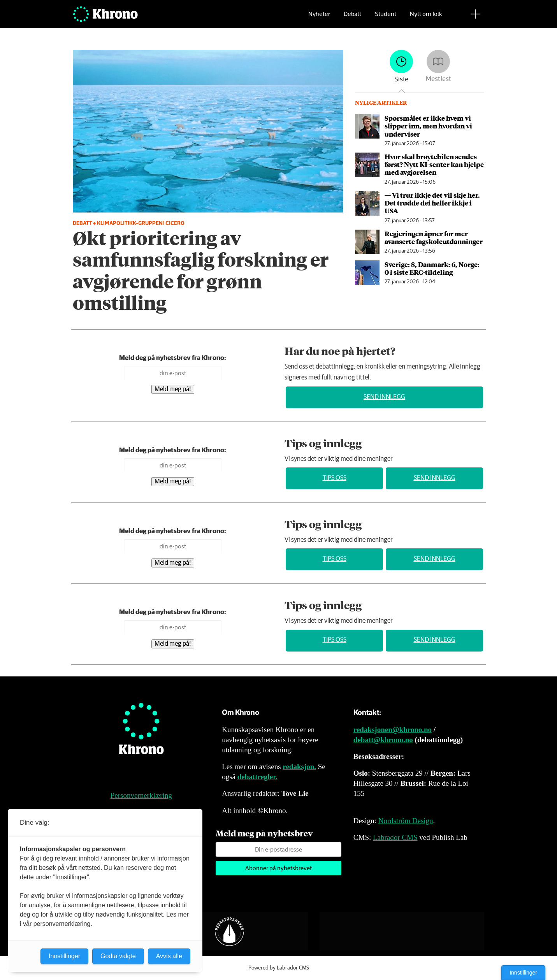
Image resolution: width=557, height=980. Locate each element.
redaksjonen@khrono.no (393, 730)
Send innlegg (384, 397)
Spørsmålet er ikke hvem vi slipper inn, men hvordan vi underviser (428, 126)
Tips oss (335, 478)
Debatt (352, 18)
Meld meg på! (173, 389)
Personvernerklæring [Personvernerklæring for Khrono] (141, 795)
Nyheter (319, 18)
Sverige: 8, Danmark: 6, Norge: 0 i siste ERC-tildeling (432, 268)
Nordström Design (406, 821)
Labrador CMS (395, 837)
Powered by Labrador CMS (279, 968)
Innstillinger (523, 973)
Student (386, 18)
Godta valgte (118, 956)
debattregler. (257, 777)
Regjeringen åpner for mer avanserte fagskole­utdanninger (434, 237)
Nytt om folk (426, 18)
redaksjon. (299, 767)
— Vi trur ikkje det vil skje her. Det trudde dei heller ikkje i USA (432, 203)
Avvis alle (169, 956)
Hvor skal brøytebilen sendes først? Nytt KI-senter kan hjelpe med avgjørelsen (434, 164)
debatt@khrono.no (383, 740)
